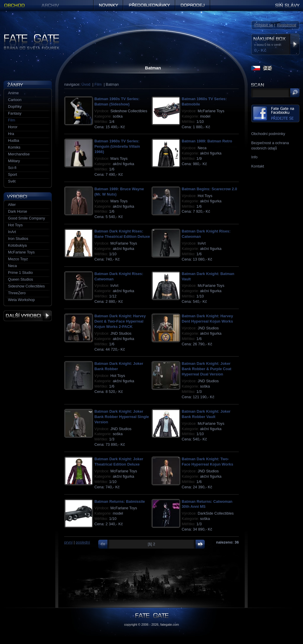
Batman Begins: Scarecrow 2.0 (209, 189)
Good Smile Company (26, 218)
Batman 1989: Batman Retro (207, 141)
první (68, 542)
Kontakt (258, 166)
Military (14, 161)
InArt (12, 232)
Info (254, 157)
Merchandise (19, 154)
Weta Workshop (21, 300)
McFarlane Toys (21, 252)
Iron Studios (18, 239)
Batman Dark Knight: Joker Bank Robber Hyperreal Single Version (122, 417)
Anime (13, 93)
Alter (12, 205)
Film (98, 84)
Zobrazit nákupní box (295, 44)
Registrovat (287, 25)
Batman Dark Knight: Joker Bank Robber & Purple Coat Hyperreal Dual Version (207, 369)
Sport (13, 174)
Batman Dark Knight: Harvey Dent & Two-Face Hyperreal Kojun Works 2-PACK (120, 321)
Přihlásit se (264, 25)
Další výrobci (28, 316)
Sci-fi (12, 168)
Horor (13, 127)
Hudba (14, 140)
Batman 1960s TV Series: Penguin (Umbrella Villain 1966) (117, 146)
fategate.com (170, 625)
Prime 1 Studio (20, 273)
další (199, 544)
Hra (11, 134)
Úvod (86, 84)
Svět (12, 181)
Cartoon (15, 100)
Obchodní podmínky (268, 134)
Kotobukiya (17, 245)
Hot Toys (15, 225)
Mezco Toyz (18, 259)
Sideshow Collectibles (26, 286)
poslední (83, 542)
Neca (12, 266)
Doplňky (15, 106)
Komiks (14, 147)
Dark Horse (18, 211)
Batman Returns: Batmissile (120, 501)
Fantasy (15, 113)
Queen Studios (21, 279)
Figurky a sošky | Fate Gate (27, 36)
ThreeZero (17, 293)
